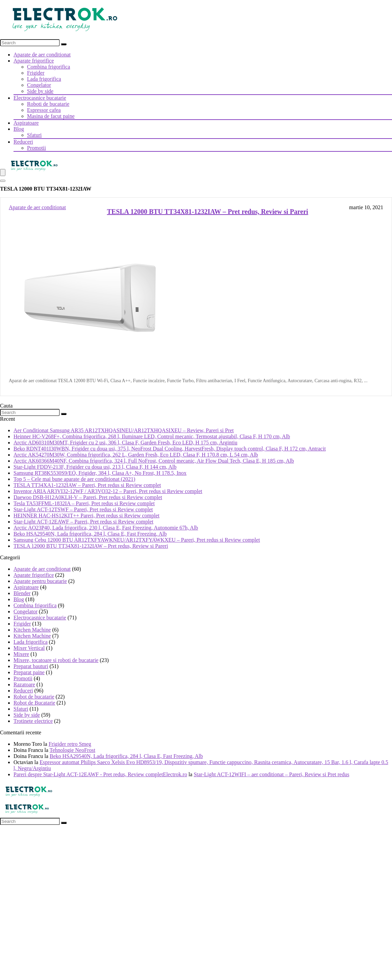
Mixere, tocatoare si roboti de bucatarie (56, 660)
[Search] (64, 44)
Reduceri (23, 142)
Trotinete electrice (33, 721)
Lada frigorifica (44, 79)
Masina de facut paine (51, 116)
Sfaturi (34, 135)
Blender (22, 593)
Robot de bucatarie (34, 697)
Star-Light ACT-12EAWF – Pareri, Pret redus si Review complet (83, 522)
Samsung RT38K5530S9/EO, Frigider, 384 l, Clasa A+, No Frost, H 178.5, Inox (100, 473)
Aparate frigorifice (34, 61)
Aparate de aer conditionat (42, 55)
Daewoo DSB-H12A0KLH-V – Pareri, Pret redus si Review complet (88, 497)
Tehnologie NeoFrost (72, 750)
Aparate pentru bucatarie (40, 581)
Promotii (36, 148)
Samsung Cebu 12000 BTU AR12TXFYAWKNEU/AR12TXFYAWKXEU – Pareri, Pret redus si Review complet (137, 540)
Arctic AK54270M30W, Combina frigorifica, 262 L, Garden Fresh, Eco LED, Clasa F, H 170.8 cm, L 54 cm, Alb (136, 455)
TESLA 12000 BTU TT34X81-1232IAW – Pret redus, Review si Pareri (208, 212)
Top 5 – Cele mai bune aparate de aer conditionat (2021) (74, 479)
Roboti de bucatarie (48, 104)
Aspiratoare (26, 123)
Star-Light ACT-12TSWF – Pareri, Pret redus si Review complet (83, 509)
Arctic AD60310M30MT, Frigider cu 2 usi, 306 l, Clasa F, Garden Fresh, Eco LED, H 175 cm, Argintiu (125, 443)
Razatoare (24, 684)
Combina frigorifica (49, 67)
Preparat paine (29, 672)
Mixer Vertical (29, 648)
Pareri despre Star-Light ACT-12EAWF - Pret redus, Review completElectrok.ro (100, 774)
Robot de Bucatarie (34, 703)
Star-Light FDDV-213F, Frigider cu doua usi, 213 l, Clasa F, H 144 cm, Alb (95, 467)
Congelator (39, 85)
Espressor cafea (44, 110)
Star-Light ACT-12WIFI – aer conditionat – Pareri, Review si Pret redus (272, 774)
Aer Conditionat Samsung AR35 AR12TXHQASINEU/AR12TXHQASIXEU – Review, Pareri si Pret (124, 430)
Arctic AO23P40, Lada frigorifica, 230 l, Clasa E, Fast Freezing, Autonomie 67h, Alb (106, 528)
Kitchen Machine (32, 630)
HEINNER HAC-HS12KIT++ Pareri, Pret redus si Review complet (86, 516)
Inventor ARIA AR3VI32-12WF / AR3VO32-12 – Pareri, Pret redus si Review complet (108, 491)
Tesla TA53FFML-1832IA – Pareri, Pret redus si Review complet (84, 503)
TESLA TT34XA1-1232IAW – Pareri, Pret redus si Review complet (87, 485)
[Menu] (3, 173)
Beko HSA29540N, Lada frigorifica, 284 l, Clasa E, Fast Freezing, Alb (90, 534)
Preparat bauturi (31, 666)
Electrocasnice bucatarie (40, 98)
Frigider (36, 73)
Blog (19, 129)
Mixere (21, 654)
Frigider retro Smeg (70, 744)
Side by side (40, 91)
